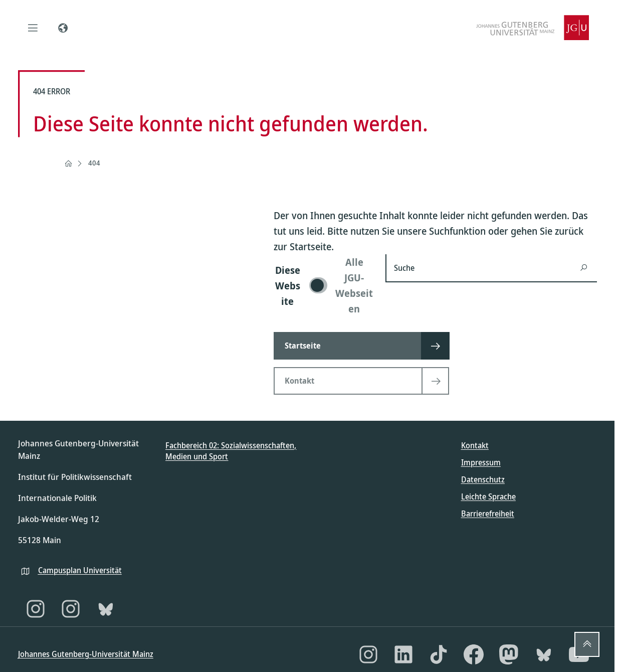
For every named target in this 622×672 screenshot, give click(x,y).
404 (94, 163)
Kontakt (475, 445)
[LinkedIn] (403, 654)
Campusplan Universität (80, 570)
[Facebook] (474, 654)
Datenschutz (483, 479)
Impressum (481, 462)
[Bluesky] (106, 609)
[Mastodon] (509, 654)
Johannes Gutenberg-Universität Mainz (86, 654)
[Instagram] (36, 609)
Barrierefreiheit (488, 514)
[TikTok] (439, 654)
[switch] (324, 285)
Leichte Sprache (488, 496)
